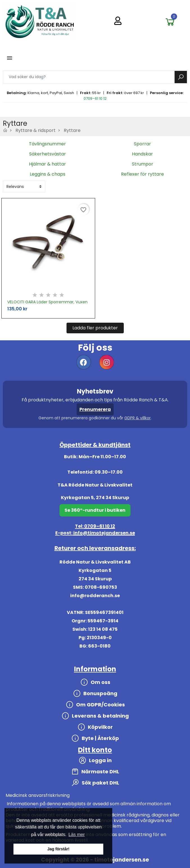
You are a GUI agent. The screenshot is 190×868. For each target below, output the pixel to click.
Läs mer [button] (77, 835)
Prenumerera (95, 409)
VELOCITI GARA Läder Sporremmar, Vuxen (47, 302)
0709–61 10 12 (95, 98)
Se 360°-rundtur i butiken (95, 510)
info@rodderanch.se (95, 596)
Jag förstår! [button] (58, 849)
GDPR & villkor (138, 418)
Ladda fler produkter (95, 328)
